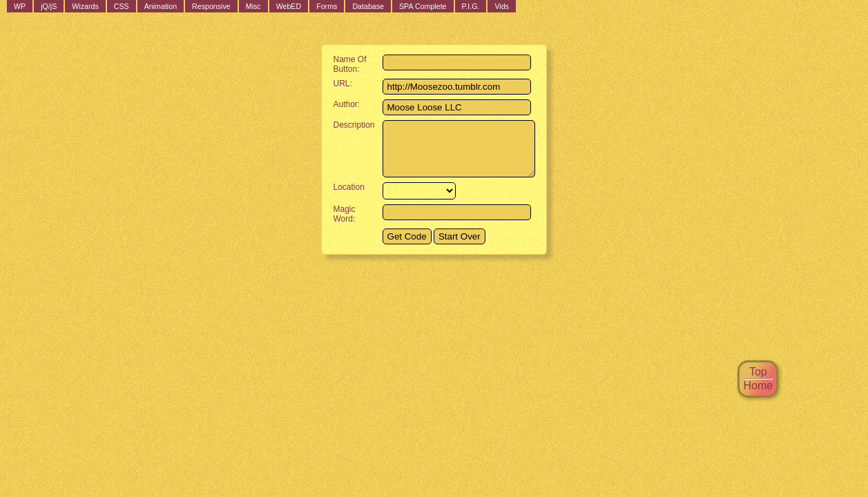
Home (758, 386)
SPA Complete (423, 6)
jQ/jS (49, 6)
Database (368, 6)
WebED (289, 6)
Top (758, 372)
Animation (161, 6)
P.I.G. (471, 6)
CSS (122, 6)
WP (20, 6)
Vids (502, 6)
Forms (327, 6)
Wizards (85, 6)
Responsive (211, 6)
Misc (253, 6)
